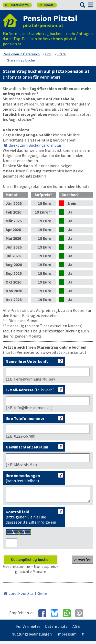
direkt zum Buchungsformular (35, 145)
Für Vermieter (28, 629)
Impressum (67, 637)
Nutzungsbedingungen (32, 637)
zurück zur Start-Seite (28, 596)
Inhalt (46, 5)
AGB (76, 629)
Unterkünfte (17, 5)
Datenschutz (56, 629)
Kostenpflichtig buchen (31, 563)
